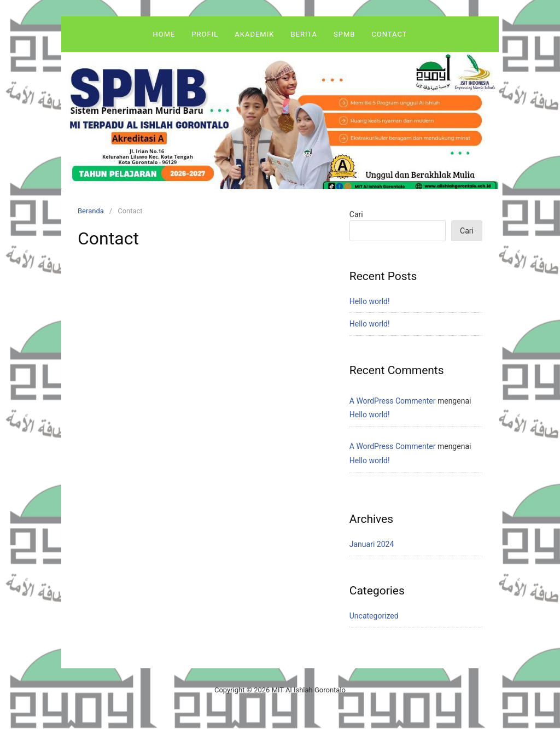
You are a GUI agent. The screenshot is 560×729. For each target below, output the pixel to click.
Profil (205, 34)
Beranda (91, 211)
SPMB (344, 34)
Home (164, 34)
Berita (304, 34)
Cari (356, 214)
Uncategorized (374, 616)
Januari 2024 (372, 544)
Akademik (254, 34)
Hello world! (370, 301)
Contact (389, 34)
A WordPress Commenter (393, 401)
